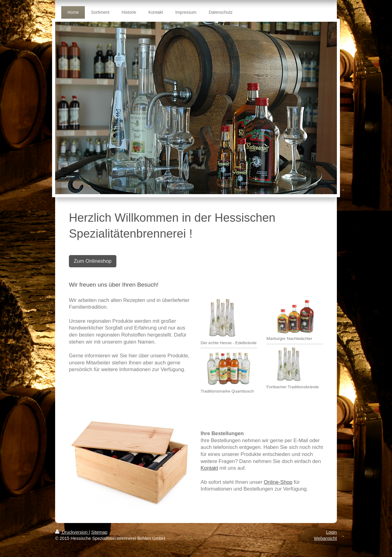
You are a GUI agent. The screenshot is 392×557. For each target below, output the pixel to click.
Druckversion (72, 532)
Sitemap (99, 532)
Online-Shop (278, 482)
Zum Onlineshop (93, 261)
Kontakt (209, 468)
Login (332, 532)
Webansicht (325, 538)
